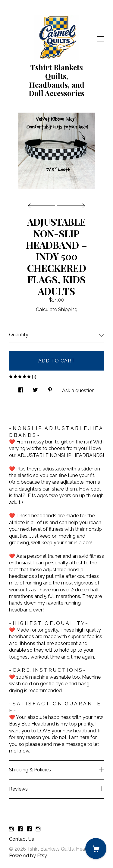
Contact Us (22, 839)
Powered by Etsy (28, 856)
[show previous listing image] (43, 204)
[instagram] (11, 829)
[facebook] (20, 829)
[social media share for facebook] (21, 388)
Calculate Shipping (57, 309)
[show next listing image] (70, 204)
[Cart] (96, 848)
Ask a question (78, 390)
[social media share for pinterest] (50, 388)
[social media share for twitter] (35, 388)
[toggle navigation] (100, 39)
